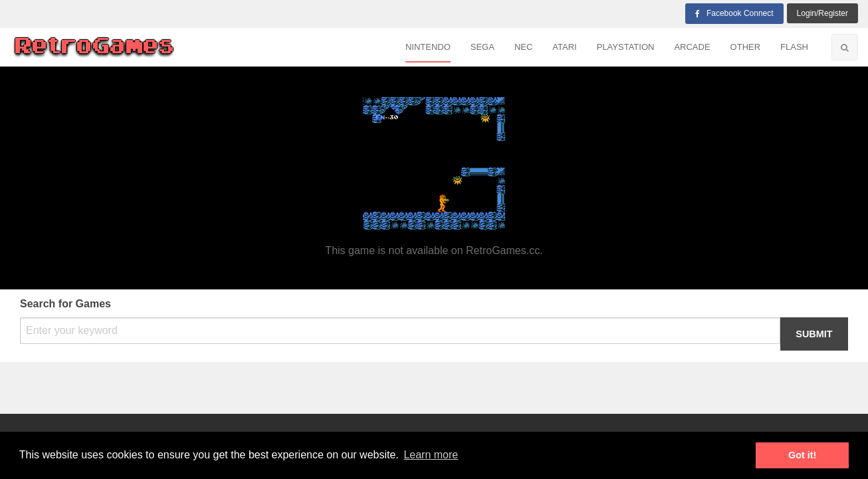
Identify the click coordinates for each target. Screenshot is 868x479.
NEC (523, 47)
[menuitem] (428, 48)
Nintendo (428, 47)
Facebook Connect (734, 13)
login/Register (822, 13)
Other (746, 47)
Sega (483, 47)
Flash (794, 47)
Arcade (692, 47)
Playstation (626, 47)
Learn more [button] (431, 455)
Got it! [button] (802, 455)
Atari (564, 47)
